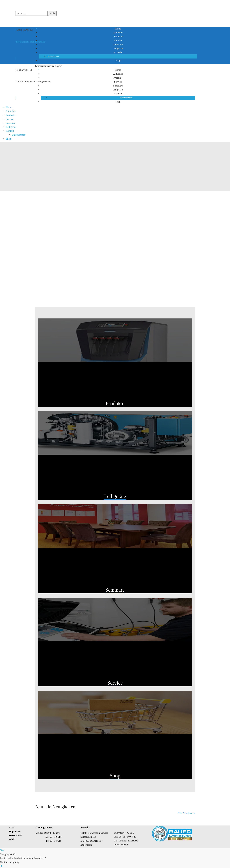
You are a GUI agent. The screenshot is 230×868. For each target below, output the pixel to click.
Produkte (118, 37)
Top (2, 850)
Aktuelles (118, 33)
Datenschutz (16, 835)
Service (118, 41)
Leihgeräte (118, 48)
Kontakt (118, 52)
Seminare (118, 44)
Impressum (15, 831)
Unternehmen (53, 56)
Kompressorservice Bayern (49, 66)
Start (12, 827)
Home (118, 29)
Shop (118, 60)
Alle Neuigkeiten (186, 813)
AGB (12, 839)
